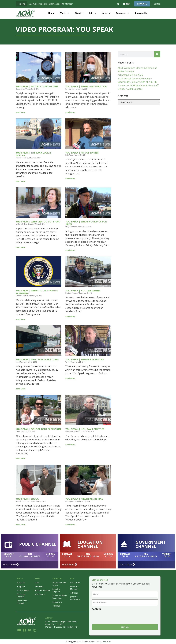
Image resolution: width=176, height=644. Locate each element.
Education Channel (21, 595)
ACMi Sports (40, 594)
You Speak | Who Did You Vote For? (38, 222)
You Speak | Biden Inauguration (86, 86)
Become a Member (74, 588)
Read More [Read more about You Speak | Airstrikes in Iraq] (70, 525)
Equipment (57, 602)
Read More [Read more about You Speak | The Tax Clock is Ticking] (20, 181)
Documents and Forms (59, 584)
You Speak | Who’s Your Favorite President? (37, 292)
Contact (157, 4)
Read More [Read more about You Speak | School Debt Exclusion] (20, 458)
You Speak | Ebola (27, 499)
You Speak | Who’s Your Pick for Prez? (86, 223)
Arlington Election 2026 (130, 75)
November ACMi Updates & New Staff (138, 85)
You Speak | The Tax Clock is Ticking (34, 154)
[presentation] (112, 616)
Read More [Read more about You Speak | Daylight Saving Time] (20, 112)
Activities (74, 593)
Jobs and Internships (75, 598)
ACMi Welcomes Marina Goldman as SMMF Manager (51, 4)
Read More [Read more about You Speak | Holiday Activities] (70, 444)
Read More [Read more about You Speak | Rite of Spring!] (70, 178)
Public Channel (23, 590)
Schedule (21, 582)
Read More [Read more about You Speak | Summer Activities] (70, 378)
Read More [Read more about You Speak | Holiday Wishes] (70, 316)
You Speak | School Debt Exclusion (38, 429)
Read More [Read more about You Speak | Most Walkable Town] (20, 389)
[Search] (157, 54)
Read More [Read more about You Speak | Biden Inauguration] (70, 112)
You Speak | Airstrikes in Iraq (84, 499)
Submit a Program (56, 590)
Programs (21, 586)
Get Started (75, 582)
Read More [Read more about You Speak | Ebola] (20, 525)
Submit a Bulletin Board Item (60, 597)
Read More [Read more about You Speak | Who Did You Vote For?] (20, 247)
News (37, 582)
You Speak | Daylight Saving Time (37, 86)
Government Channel (22, 602)
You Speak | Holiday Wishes (83, 291)
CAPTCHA (97, 609)
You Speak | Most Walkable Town (37, 359)
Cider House (106, 641)
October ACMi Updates (130, 89)
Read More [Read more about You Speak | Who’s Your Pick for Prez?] (70, 250)
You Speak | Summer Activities (85, 359)
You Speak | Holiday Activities (85, 429)
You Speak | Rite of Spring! (82, 153)
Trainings (56, 606)
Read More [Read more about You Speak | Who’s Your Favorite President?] (20, 319)
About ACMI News (42, 590)
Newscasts (39, 586)
